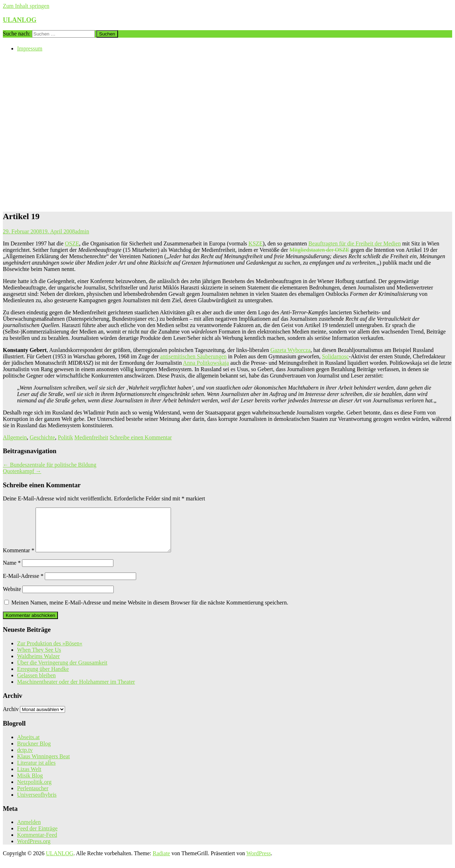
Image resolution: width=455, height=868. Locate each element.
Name (12, 571)
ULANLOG (20, 20)
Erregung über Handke (43, 677)
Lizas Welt (29, 778)
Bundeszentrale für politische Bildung (50, 465)
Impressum (30, 48)
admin (82, 231)
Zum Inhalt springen (26, 6)
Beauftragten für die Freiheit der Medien (354, 243)
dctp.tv (25, 758)
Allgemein (15, 437)
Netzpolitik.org (34, 790)
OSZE (72, 243)
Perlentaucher (33, 797)
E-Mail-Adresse (23, 584)
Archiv (11, 718)
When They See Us (39, 658)
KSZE (256, 243)
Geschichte (42, 437)
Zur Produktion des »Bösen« (50, 652)
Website (12, 598)
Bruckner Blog (34, 752)
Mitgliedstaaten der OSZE (319, 250)
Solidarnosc (336, 356)
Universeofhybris (37, 803)
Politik (66, 437)
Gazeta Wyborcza (291, 350)
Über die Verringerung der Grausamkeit (62, 671)
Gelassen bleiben (36, 684)
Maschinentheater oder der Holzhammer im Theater (76, 690)
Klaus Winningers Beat (43, 765)
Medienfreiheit (91, 437)
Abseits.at (28, 746)
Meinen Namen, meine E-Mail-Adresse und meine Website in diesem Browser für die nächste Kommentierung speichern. (150, 611)
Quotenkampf (22, 471)
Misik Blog (30, 784)
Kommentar (18, 559)
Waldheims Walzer (38, 665)
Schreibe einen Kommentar (141, 437)
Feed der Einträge (37, 837)
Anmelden (29, 831)
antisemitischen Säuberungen (193, 356)
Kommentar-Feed (37, 843)
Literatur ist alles (36, 771)
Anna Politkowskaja (206, 363)
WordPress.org (34, 850)
